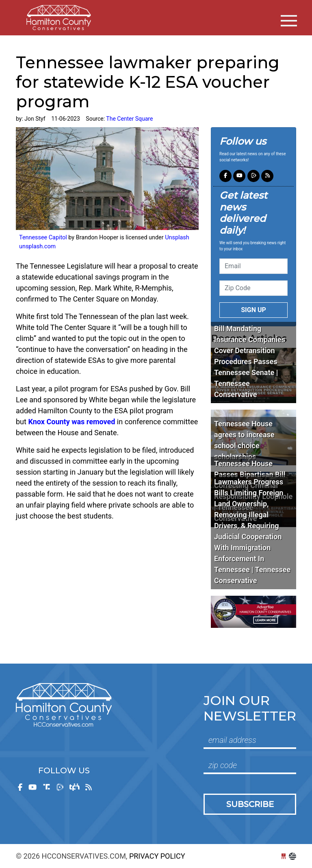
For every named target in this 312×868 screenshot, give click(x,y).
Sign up (253, 310)
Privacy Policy (157, 856)
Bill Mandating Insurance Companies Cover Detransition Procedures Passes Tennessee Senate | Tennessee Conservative (250, 361)
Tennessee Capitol (44, 238)
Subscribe (250, 804)
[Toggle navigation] (289, 21)
